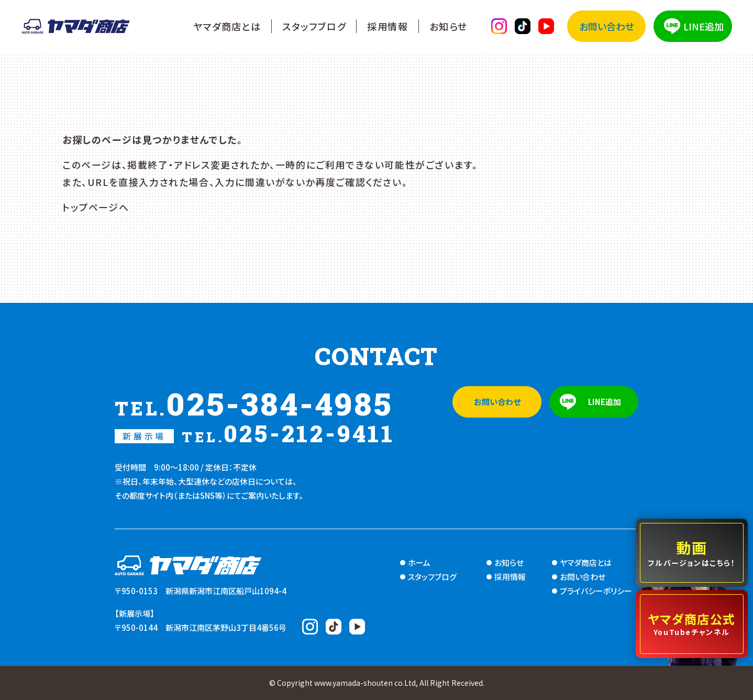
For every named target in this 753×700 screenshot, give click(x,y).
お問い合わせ (607, 26)
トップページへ (96, 207)
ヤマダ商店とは (227, 26)
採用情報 (387, 26)
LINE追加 (704, 26)
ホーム (419, 562)
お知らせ (449, 26)
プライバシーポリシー (596, 591)
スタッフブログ (314, 26)
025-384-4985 (254, 403)
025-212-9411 (255, 433)
